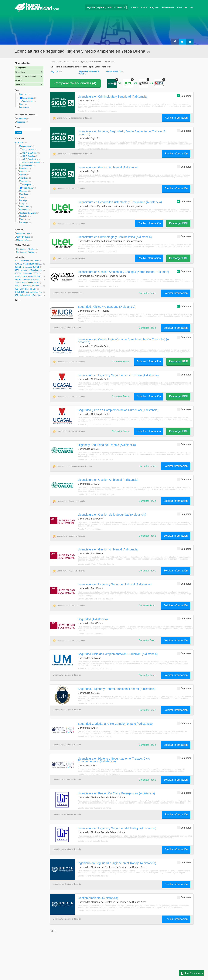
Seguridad (55, 71)
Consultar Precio (147, 293)
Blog (192, 7)
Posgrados (154, 7)
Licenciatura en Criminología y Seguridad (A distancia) (113, 97)
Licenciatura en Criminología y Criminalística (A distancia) (115, 237)
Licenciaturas (28, 98)
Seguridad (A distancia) (93, 619)
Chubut (23, 175)
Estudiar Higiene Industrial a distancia (93, 149)
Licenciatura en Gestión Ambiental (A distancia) (108, 167)
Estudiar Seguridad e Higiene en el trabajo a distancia (99, 774)
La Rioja (23, 200)
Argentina (19, 142)
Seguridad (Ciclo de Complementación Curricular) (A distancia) (118, 410)
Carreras (135, 7)
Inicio (53, 62)
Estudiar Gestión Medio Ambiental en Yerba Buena (98, 286)
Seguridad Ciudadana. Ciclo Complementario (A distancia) (115, 724)
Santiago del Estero (28, 213)
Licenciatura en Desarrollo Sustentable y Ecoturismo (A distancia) (120, 202)
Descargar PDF (178, 223)
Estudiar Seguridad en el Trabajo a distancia (95, 390)
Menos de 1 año (24, 234)
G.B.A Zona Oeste (30, 159)
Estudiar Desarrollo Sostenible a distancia (94, 217)
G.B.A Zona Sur (29, 156)
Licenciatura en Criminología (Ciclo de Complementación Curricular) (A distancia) (123, 341)
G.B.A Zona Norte (29, 153)
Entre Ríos (24, 207)
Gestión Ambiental (114, 71)
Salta (22, 197)
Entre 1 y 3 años (24, 237)
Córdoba (24, 172)
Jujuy (22, 204)
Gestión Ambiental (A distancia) (98, 898)
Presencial (22, 122)
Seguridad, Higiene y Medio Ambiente (86, 62)
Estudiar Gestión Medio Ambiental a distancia (96, 182)
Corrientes (24, 210)
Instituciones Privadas (27, 249)
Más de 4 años (23, 240)
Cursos (144, 7)
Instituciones (182, 7)
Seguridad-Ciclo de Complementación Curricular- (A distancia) (118, 654)
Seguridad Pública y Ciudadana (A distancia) (107, 307)
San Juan (24, 194)
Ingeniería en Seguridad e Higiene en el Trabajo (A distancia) (117, 863)
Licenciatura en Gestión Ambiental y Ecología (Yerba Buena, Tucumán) (123, 272)
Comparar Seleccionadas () (75, 83)
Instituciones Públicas (27, 252)
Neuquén (24, 191)
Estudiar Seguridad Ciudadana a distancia (95, 321)
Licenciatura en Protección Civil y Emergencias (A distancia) (116, 793)
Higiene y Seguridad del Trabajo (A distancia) (107, 445)
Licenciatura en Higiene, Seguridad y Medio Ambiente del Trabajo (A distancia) (122, 133)
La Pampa (24, 222)
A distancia (22, 119)
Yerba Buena (28, 188)
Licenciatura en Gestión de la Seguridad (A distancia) (112, 515)
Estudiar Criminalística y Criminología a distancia (97, 111)
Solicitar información (175, 293)
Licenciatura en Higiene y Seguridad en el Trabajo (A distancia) (118, 375)
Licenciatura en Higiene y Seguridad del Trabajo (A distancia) (117, 828)
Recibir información (176, 118)
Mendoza (24, 169)
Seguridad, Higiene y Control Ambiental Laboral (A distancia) (117, 689)
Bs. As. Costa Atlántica (31, 162)
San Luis (24, 219)
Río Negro (24, 178)
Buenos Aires (25, 146)
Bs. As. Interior (28, 150)
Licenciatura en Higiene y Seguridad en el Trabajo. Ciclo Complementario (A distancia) (114, 760)
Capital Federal (26, 165)
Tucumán (24, 181)
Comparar (184, 96)
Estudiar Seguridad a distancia (90, 529)
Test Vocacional (168, 7)
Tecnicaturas (27, 101)
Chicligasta (27, 185)
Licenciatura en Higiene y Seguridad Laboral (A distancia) (115, 584)
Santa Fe (24, 216)
